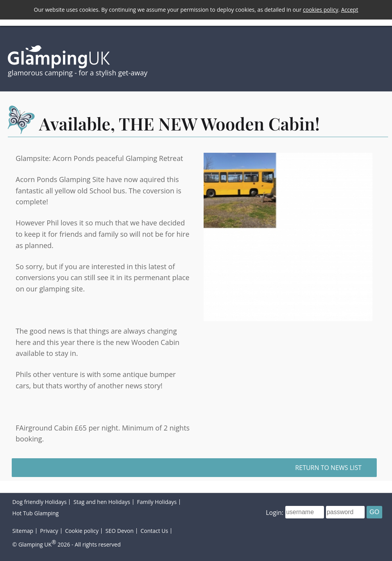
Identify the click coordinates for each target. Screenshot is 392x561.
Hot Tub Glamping (36, 513)
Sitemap (23, 531)
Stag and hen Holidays (102, 502)
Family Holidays (157, 502)
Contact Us (154, 531)
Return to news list (328, 468)
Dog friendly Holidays (40, 502)
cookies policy (320, 10)
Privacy (49, 531)
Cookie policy (82, 531)
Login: (275, 512)
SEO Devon (120, 531)
